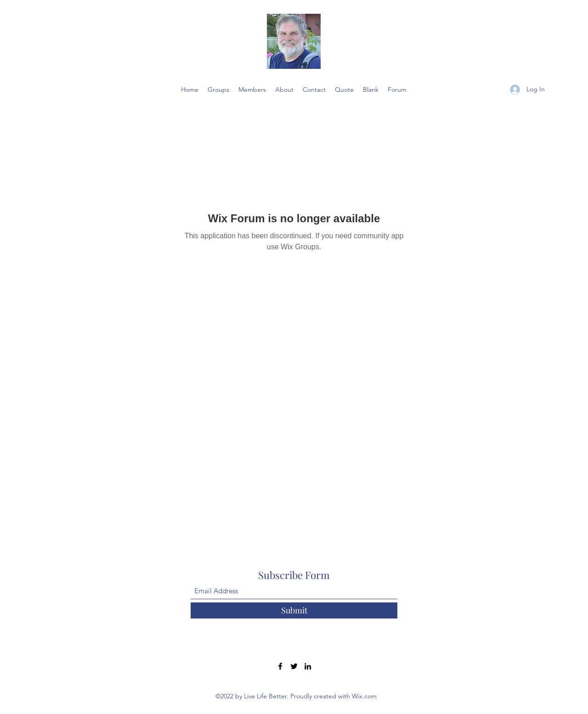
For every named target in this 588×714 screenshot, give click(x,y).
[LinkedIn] (308, 666)
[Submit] (294, 610)
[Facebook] (280, 666)
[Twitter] (294, 666)
